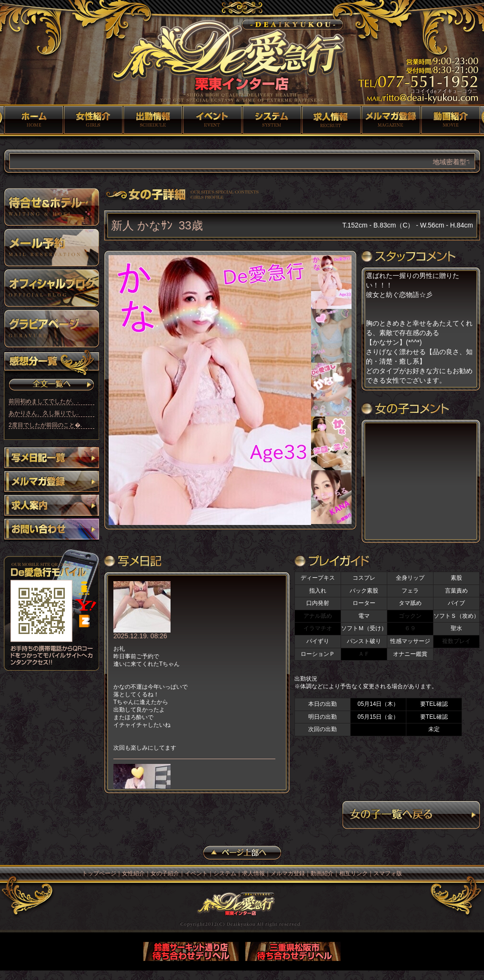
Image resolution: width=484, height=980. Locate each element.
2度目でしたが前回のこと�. (45, 425)
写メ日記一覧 (51, 459)
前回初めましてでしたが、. (44, 401)
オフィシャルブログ (51, 288)
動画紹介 (450, 120)
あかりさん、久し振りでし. (44, 413)
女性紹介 (93, 120)
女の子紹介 (153, 120)
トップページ (34, 120)
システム (272, 120)
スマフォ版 (388, 873)
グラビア (51, 328)
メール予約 (51, 247)
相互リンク (353, 873)
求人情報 (331, 120)
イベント (212, 120)
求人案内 (51, 506)
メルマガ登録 (391, 120)
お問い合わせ (51, 530)
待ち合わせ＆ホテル (51, 207)
